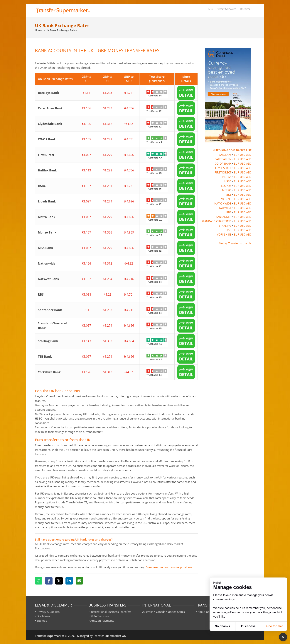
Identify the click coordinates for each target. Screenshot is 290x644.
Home (39, 30)
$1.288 (108, 139)
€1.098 (86, 294)
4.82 (129, 124)
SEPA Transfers (100, 616)
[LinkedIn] (69, 581)
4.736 (129, 108)
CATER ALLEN (223, 159)
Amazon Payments (102, 621)
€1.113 (86, 170)
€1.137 (86, 232)
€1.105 (86, 139)
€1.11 (86, 93)
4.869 (129, 232)
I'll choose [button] (248, 626)
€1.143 (86, 341)
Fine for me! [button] (274, 626)
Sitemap (42, 621)
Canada (161, 612)
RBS (229, 212)
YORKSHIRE (224, 234)
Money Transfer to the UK (235, 243)
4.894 (129, 341)
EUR (237, 155)
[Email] (79, 581)
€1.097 (86, 155)
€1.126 (86, 124)
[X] (59, 581)
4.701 (129, 294)
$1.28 (108, 294)
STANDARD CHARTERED (216, 221)
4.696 (129, 155)
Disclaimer (246, 9)
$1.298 (108, 170)
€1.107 (86, 186)
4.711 (129, 310)
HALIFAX (226, 177)
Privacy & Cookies (226, 9)
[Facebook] (49, 581)
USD (243, 155)
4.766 (129, 170)
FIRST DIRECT (223, 172)
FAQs (210, 9)
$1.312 (108, 124)
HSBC (228, 181)
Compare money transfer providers (169, 567)
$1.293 (108, 93)
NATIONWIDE (223, 203)
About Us (204, 612)
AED (249, 155)
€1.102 (86, 279)
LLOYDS (226, 186)
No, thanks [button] (222, 626)
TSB (229, 230)
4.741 (129, 186)
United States (176, 612)
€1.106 (86, 108)
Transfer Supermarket (50, 636)
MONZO (226, 199)
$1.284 (108, 279)
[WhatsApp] (39, 581)
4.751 (129, 93)
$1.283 (108, 310)
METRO (227, 190)
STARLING (225, 226)
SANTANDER (224, 217)
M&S (228, 195)
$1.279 (108, 155)
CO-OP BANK (223, 163)
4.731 (129, 139)
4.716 (129, 279)
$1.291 (108, 186)
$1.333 (108, 341)
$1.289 (108, 108)
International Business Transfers (111, 612)
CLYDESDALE (223, 168)
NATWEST (225, 208)
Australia (148, 612)
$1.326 (108, 232)
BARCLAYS (225, 155)
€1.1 (86, 310)
